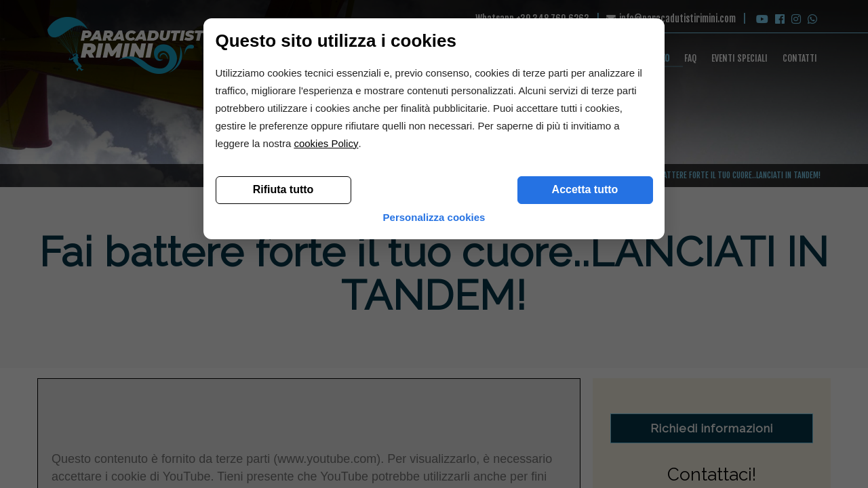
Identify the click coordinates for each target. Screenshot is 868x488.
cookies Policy (331, 355)
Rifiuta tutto (288, 400)
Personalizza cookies (434, 433)
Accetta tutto (580, 400)
